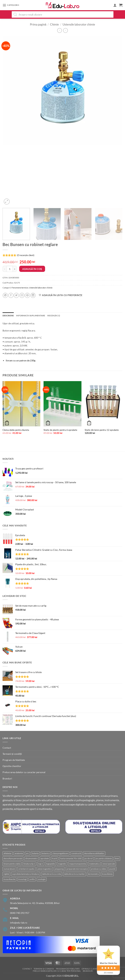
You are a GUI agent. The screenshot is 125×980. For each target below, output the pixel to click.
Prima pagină (38, 24)
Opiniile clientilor (12, 766)
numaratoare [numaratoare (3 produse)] (9, 869)
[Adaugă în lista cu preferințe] (61, 295)
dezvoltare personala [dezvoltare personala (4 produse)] (13, 858)
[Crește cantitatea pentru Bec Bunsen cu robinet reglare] (15, 269)
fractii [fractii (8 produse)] (55, 858)
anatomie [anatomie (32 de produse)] (19, 853)
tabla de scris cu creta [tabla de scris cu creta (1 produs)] (52, 874)
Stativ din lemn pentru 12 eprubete (102, 430)
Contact (7, 748)
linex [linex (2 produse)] (117, 858)
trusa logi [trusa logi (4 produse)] (22, 879)
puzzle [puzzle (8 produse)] (112, 869)
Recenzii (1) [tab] (54, 316)
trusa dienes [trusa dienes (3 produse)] (107, 874)
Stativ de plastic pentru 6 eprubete (60, 430)
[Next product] (60, 30)
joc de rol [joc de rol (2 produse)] (88, 858)
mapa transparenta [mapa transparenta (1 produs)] (78, 864)
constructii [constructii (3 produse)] (76, 853)
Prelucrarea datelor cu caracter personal (24, 772)
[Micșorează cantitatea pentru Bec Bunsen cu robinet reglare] (5, 269)
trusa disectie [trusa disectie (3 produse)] (9, 879)
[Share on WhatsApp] (5, 295)
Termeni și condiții (12, 754)
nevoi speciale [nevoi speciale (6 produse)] (109, 864)
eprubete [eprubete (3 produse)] (45, 858)
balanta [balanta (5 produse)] (35, 853)
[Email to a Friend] (22, 295)
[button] (11, 5)
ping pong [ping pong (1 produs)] (59, 869)
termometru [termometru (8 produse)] (93, 874)
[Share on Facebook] (11, 295)
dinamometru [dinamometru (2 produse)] (31, 858)
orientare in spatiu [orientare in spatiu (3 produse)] (26, 869)
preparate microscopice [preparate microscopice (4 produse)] (77, 869)
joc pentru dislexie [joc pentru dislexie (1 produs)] (104, 858)
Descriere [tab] (8, 316)
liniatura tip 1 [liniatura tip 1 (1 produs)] (29, 864)
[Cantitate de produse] (10, 269)
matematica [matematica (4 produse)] (94, 864)
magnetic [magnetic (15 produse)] (62, 864)
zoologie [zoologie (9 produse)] (42, 879)
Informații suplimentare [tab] (31, 316)
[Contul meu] (115, 5)
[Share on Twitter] (16, 295)
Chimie (54, 24)
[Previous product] (65, 30)
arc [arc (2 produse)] (27, 853)
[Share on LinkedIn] (33, 295)
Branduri (7, 778)
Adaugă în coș (32, 269)
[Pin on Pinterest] (27, 295)
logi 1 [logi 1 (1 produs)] (41, 864)
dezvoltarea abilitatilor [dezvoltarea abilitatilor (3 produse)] (94, 853)
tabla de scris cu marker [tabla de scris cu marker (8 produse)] (74, 874)
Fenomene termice (20, 288)
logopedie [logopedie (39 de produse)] (51, 864)
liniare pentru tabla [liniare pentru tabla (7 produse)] (12, 864)
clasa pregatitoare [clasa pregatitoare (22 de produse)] (60, 853)
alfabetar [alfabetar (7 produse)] (8, 853)
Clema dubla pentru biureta (16, 430)
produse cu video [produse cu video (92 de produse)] (99, 869)
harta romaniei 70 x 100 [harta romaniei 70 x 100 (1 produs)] (71, 858)
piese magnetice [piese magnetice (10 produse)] (45, 869)
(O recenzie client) (26, 255)
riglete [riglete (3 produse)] (6, 874)
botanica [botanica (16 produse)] (46, 853)
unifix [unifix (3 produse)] (32, 879)
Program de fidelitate (14, 760)
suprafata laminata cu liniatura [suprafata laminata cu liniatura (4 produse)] (26, 874)
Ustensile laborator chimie (79, 24)
